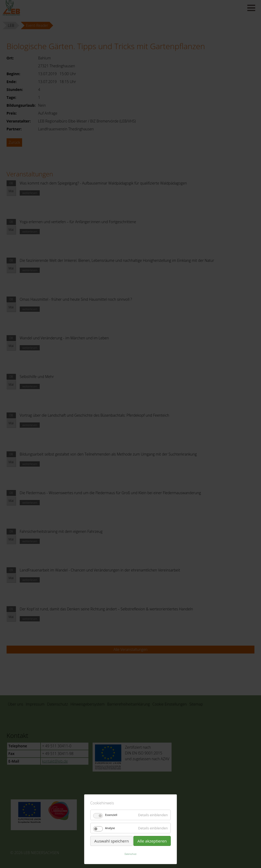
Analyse (110, 828)
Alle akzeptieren (152, 841)
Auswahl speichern (111, 841)
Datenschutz (130, 854)
